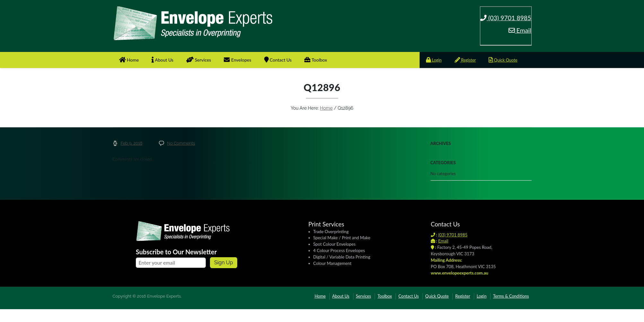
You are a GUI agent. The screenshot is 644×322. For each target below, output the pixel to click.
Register (465, 60)
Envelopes (237, 60)
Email (520, 30)
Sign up (223, 263)
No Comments (181, 143)
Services (199, 60)
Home (129, 60)
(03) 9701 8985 (506, 18)
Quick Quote (503, 60)
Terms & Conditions (511, 296)
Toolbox (316, 60)
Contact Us (278, 60)
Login (434, 60)
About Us (162, 60)
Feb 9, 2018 (132, 143)
